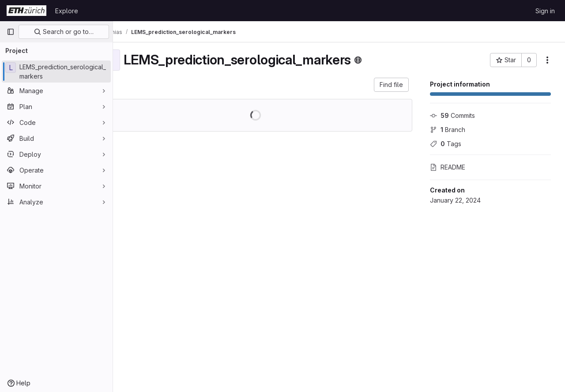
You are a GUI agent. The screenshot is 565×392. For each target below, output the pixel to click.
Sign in (545, 11)
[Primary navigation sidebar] (11, 32)
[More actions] (547, 60)
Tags (446, 144)
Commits (452, 115)
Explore (67, 11)
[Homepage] (26, 11)
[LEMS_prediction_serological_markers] (56, 72)
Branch (448, 130)
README (448, 167)
